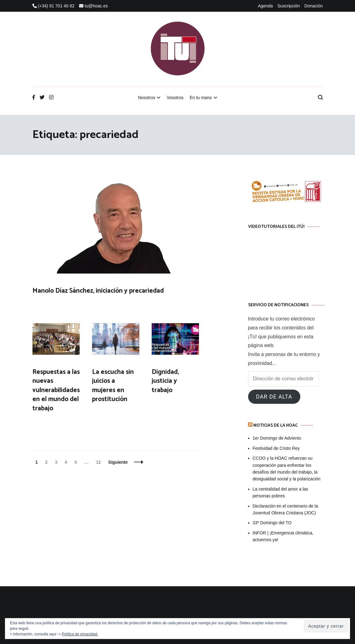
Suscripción (289, 6)
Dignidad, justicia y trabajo (165, 381)
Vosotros (175, 98)
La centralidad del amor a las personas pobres (281, 492)
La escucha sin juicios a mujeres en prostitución (113, 386)
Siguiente (118, 462)
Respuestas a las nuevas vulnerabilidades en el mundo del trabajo (56, 390)
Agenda (265, 6)
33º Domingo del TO (272, 523)
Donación (313, 6)
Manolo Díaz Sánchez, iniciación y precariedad (98, 291)
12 (100, 462)
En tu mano (201, 98)
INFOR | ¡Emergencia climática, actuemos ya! (283, 536)
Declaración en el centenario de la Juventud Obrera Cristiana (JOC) (285, 509)
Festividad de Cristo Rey (276, 448)
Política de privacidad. (80, 634)
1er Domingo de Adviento (277, 438)
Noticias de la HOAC (275, 426)
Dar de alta (274, 397)
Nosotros (146, 98)
